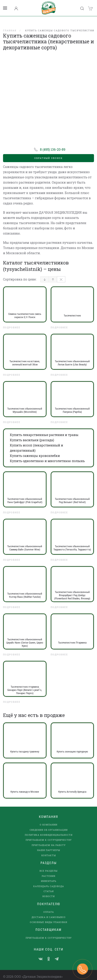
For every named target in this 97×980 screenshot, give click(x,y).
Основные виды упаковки (48, 917)
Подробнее (12, 322)
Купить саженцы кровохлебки (35, 450)
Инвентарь (49, 876)
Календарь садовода (49, 881)
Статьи (49, 886)
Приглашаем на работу (49, 840)
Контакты (49, 850)
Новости (48, 891)
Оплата (49, 907)
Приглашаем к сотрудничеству (49, 835)
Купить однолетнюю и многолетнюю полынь (47, 456)
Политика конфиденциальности (49, 830)
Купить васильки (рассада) (32, 435)
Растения (48, 871)
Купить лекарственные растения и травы (44, 430)
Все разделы (48, 866)
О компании (48, 820)
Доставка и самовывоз (49, 912)
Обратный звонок (48, 153)
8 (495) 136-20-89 (53, 144)
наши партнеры (49, 845)
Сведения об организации (49, 825)
